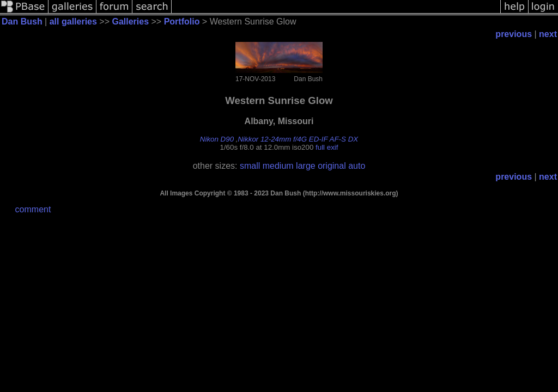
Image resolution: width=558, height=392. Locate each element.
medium (278, 166)
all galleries (73, 22)
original (332, 166)
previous (514, 34)
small (250, 166)
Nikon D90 (217, 139)
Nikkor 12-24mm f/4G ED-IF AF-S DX (298, 139)
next (548, 34)
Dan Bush (22, 22)
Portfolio (182, 22)
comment (33, 209)
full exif (327, 147)
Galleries (130, 22)
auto (357, 166)
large (306, 166)
